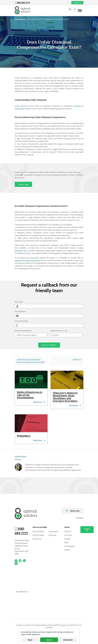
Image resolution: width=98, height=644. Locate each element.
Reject (30, 640)
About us (68, 531)
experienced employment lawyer (27, 260)
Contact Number (21, 321)
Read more (38, 402)
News (67, 542)
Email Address (20, 311)
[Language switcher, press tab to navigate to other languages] (72, 9)
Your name (19, 302)
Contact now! (23, 184)
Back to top (72, 511)
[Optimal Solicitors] (23, 10)
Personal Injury (38, 531)
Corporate (52, 535)
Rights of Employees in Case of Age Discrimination (30, 395)
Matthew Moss (21, 456)
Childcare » (77, 359)
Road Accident (38, 535)
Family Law (37, 539)
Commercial (53, 531)
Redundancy (24, 436)
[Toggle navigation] (80, 11)
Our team (68, 535)
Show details (68, 640)
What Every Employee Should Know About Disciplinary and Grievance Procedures (65, 397)
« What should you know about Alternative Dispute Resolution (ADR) (31, 361)
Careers (67, 539)
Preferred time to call (59, 331)
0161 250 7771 (23, 2)
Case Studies (69, 546)
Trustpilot (80, 518)
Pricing (67, 550)
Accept (49, 640)
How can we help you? (23, 331)
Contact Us (77, 3)
